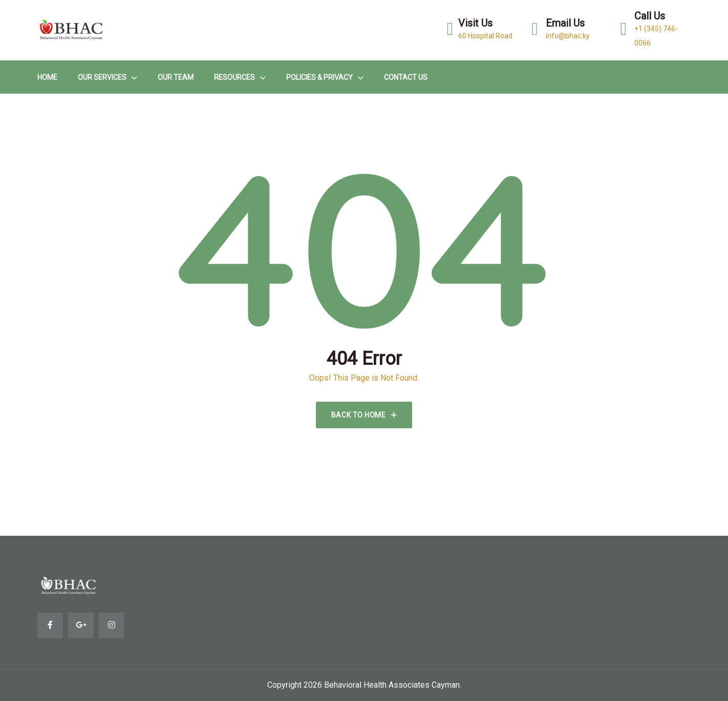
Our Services (102, 77)
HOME (47, 77)
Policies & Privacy (319, 77)
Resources (234, 77)
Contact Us (406, 77)
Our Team (176, 77)
